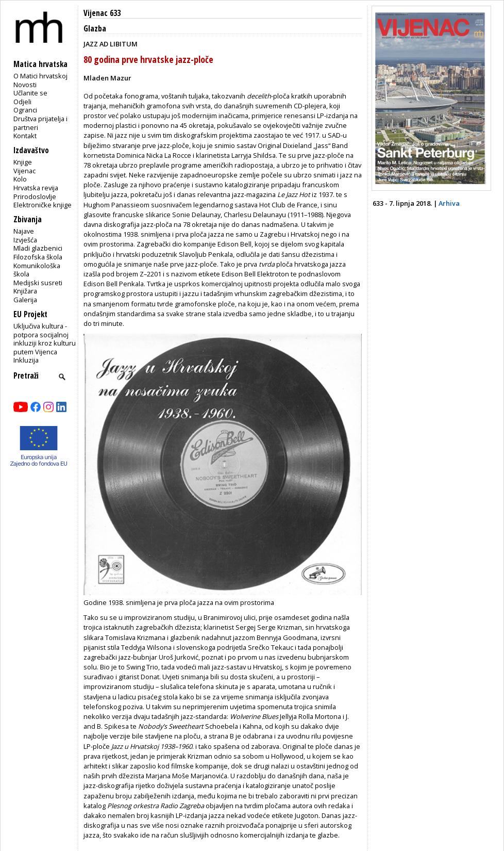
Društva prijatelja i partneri (40, 123)
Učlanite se (30, 93)
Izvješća (25, 240)
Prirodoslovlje (35, 197)
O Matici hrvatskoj (40, 76)
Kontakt (25, 136)
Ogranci (25, 110)
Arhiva (449, 203)
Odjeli (22, 102)
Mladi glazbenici (38, 248)
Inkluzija (26, 360)
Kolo (20, 179)
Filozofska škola (38, 257)
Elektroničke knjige (43, 205)
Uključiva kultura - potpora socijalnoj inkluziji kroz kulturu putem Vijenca (45, 339)
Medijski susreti (38, 283)
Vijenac (24, 171)
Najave (24, 231)
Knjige (23, 162)
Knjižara (25, 291)
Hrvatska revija (36, 188)
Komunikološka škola (37, 270)
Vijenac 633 (102, 13)
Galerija (25, 300)
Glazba (95, 29)
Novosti (25, 85)
